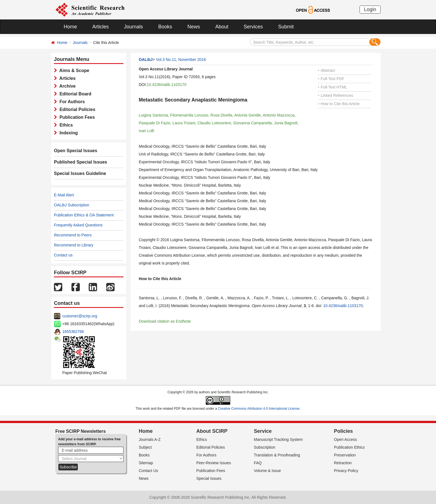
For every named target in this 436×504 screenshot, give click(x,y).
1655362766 (73, 332)
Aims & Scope (73, 71)
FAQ (258, 463)
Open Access (345, 439)
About (222, 27)
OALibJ (146, 60)
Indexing (67, 133)
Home (70, 27)
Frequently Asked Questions (78, 225)
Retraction (343, 463)
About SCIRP (212, 431)
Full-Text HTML (333, 87)
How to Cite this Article (339, 104)
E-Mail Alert (64, 195)
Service (263, 431)
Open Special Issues (76, 151)
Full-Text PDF (331, 79)
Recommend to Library (74, 245)
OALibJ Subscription (72, 205)
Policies (343, 431)
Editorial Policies (76, 109)
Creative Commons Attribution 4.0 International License (259, 409)
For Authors (71, 102)
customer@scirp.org (80, 316)
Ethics (65, 125)
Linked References (336, 95)
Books (165, 27)
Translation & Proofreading (277, 455)
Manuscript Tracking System (278, 439)
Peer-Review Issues (214, 463)
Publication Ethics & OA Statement (84, 215)
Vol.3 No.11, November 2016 (181, 60)
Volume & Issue (267, 471)
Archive (66, 86)
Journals (133, 27)
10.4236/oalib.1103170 (167, 85)
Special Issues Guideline (80, 173)
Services (253, 27)
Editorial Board (74, 94)
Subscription (265, 447)
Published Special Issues (80, 162)
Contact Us (148, 471)
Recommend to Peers (73, 235)
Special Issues (209, 478)
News (194, 27)
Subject (145, 447)
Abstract (327, 70)
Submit (286, 27)
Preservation (345, 455)
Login (370, 9)
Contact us (63, 255)
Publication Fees (76, 117)
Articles (101, 27)
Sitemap (146, 463)
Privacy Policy (346, 471)
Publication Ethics (349, 447)
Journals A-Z (150, 439)
